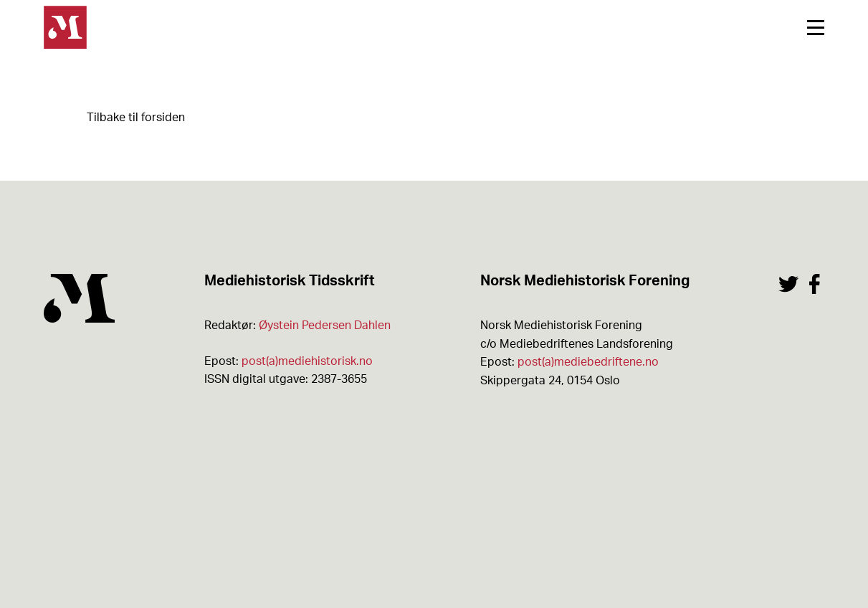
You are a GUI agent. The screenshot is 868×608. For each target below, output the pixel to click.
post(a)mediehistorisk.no (307, 361)
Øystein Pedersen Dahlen (325, 326)
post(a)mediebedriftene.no (588, 362)
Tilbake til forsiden (136, 118)
